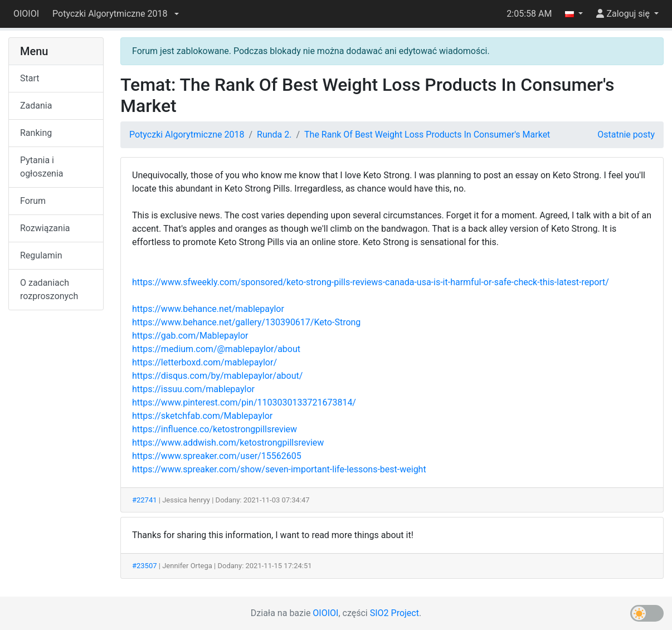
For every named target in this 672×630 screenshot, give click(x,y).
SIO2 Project (395, 613)
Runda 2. (274, 135)
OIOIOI (26, 14)
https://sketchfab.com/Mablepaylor (202, 416)
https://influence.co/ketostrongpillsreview (215, 429)
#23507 (145, 566)
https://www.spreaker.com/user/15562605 (217, 456)
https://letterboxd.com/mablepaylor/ (204, 362)
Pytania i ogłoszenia (42, 167)
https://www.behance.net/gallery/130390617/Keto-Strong (246, 322)
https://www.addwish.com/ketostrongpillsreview (228, 443)
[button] (115, 14)
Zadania (36, 106)
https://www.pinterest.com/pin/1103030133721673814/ (244, 402)
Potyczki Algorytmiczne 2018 (187, 135)
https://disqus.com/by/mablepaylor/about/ (217, 376)
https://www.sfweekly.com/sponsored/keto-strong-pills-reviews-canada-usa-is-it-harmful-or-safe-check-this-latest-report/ (371, 282)
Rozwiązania (45, 228)
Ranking (36, 133)
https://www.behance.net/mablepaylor (208, 309)
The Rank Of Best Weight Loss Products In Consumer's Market (427, 135)
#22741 (145, 500)
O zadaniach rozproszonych (49, 289)
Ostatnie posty (626, 135)
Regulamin (41, 255)
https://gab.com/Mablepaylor (190, 336)
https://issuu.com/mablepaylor (193, 389)
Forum (33, 201)
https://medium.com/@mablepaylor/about (216, 349)
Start (30, 78)
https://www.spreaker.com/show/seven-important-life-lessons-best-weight (279, 469)
